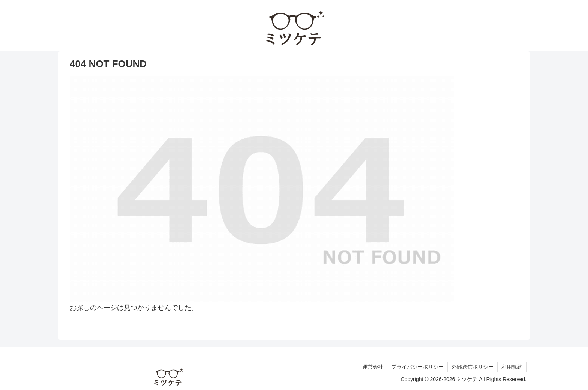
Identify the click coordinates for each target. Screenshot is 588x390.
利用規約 (512, 367)
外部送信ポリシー (472, 367)
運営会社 (373, 367)
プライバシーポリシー (417, 367)
